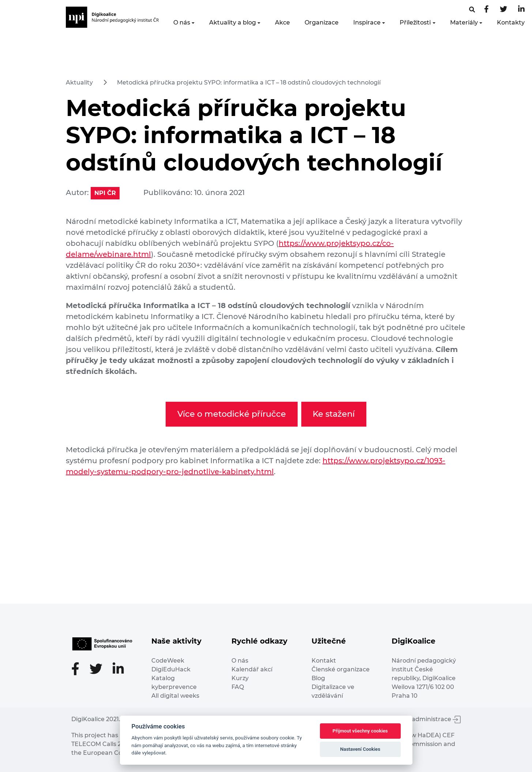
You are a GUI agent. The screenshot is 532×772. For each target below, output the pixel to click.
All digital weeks (175, 696)
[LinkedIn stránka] (521, 10)
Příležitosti (415, 23)
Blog (318, 678)
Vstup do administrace (422, 719)
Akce (282, 23)
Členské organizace (341, 669)
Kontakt (324, 661)
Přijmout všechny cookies (360, 731)
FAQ (238, 687)
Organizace (322, 23)
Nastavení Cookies (360, 749)
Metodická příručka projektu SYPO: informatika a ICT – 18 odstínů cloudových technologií (249, 83)
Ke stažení (334, 414)
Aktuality (79, 83)
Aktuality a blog (233, 23)
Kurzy (240, 678)
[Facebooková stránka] (472, 10)
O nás (182, 23)
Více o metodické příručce (232, 414)
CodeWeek (168, 661)
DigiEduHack (171, 669)
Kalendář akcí (252, 669)
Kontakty (511, 23)
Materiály (464, 23)
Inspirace (367, 23)
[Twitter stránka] (503, 10)
